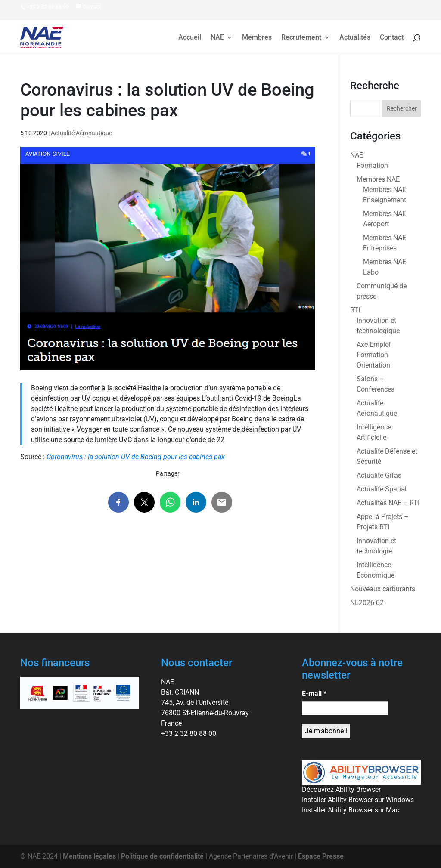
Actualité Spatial (382, 489)
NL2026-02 (367, 603)
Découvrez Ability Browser (341, 789)
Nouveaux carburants (383, 589)
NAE (217, 38)
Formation (372, 165)
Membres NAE (378, 179)
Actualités (355, 38)
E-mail (314, 693)
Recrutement (301, 38)
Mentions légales (89, 856)
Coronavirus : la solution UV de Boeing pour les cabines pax (136, 457)
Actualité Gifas (379, 475)
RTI (355, 310)
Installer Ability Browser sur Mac (351, 810)
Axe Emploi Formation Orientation (374, 355)
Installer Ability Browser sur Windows (358, 800)
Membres (257, 38)
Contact (392, 38)
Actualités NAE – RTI (388, 503)
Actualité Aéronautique (81, 133)
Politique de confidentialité (162, 856)
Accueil (190, 38)
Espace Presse (321, 856)
